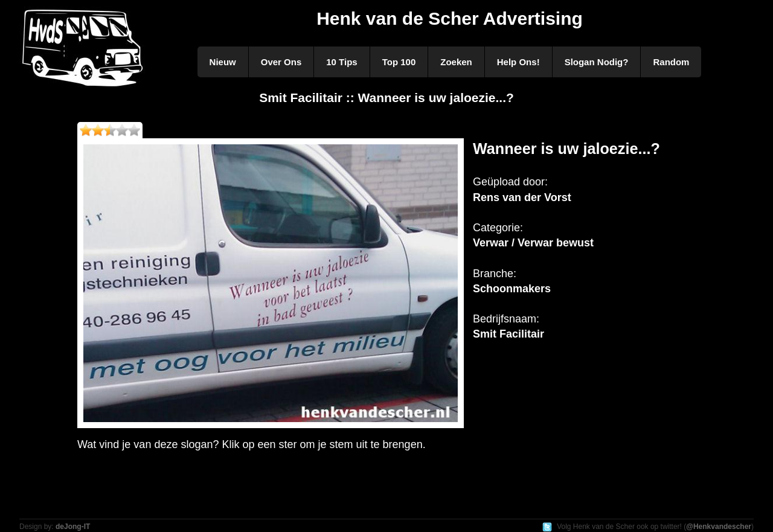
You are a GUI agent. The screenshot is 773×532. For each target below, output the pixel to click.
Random (671, 62)
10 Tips (342, 62)
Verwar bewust (556, 243)
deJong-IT (73, 527)
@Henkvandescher (719, 527)
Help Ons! (518, 62)
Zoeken (456, 62)
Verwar (491, 243)
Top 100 (399, 62)
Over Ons (281, 62)
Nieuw (223, 62)
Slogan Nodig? (597, 62)
